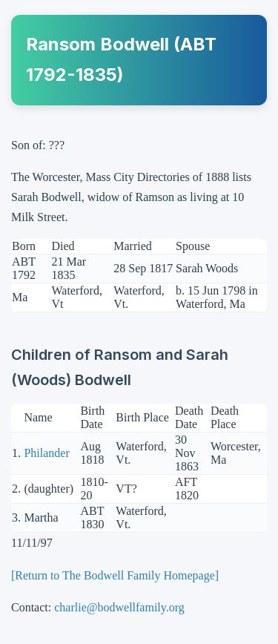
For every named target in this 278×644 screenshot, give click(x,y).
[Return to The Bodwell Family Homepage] (115, 575)
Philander (46, 453)
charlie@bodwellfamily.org (119, 607)
